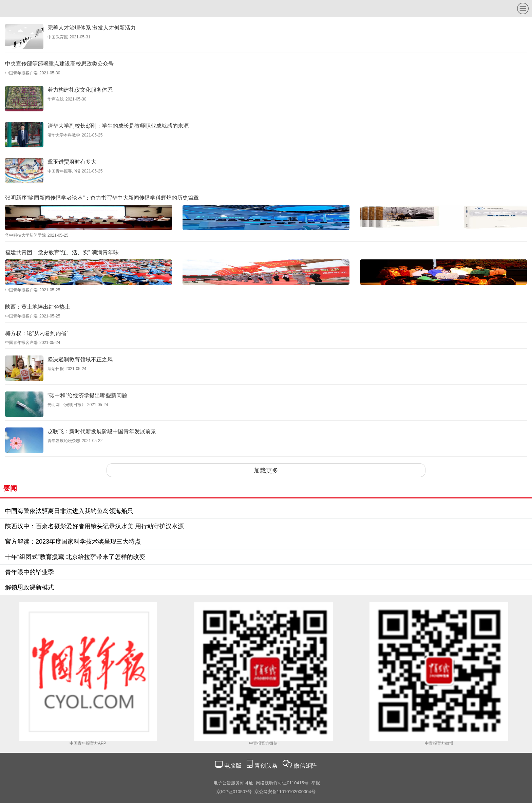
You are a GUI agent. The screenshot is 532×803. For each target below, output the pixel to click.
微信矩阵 (305, 766)
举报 (316, 783)
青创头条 (267, 766)
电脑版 (233, 766)
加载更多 (266, 471)
